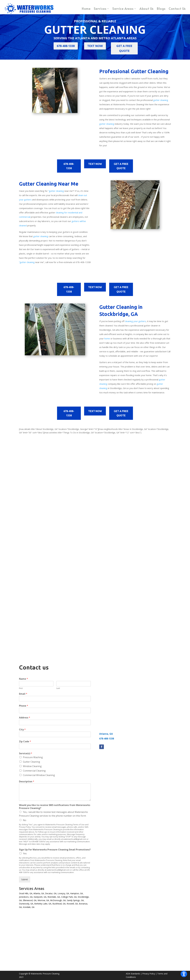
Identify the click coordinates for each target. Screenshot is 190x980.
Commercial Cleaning (34, 771)
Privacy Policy (149, 974)
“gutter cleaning (56, 191)
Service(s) (26, 753)
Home (86, 9)
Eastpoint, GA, (40, 897)
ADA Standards (133, 974)
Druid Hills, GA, (26, 893)
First (21, 688)
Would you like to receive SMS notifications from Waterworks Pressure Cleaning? (55, 807)
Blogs (161, 9)
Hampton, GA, (77, 893)
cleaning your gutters (135, 321)
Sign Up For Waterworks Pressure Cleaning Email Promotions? (55, 850)
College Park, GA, (69, 897)
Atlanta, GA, (39, 893)
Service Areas (123, 9)
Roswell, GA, (73, 904)
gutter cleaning (161, 100)
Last (58, 688)
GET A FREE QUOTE (124, 48)
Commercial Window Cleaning (39, 775)
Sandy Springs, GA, (76, 900)
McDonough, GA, (58, 900)
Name (23, 679)
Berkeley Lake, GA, (43, 904)
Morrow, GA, (44, 900)
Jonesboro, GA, (26, 897)
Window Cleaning (32, 766)
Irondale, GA (29, 907)
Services (100, 9)
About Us (146, 9)
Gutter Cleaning (31, 762)
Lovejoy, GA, (64, 893)
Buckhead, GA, (59, 904)
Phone (24, 706)
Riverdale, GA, (54, 897)
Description (27, 782)
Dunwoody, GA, (26, 904)
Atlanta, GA (106, 734)
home (107, 338)
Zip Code (25, 742)
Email (23, 694)
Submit (25, 879)
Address (25, 718)
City (22, 730)
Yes (25, 853)
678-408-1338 (66, 46)
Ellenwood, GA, (30, 900)
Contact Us (177, 9)
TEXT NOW (95, 46)
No (25, 820)
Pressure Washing (33, 757)
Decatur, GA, (51, 893)
